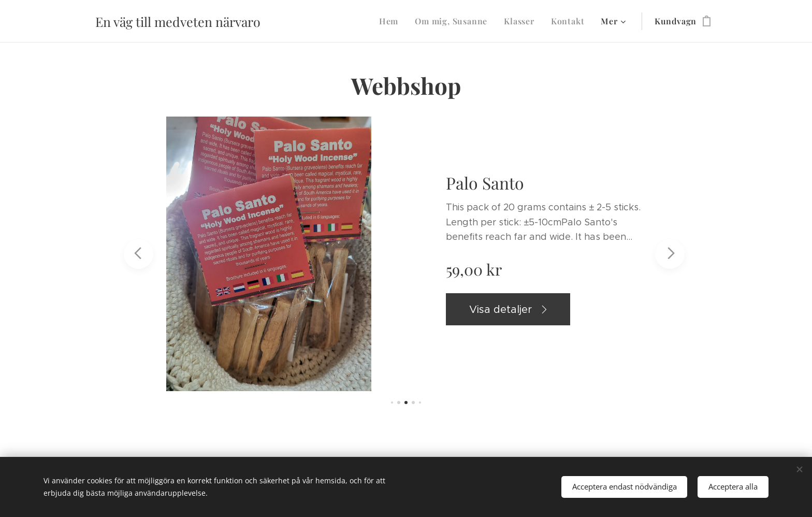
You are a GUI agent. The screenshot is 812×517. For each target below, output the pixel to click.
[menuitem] (392, 21)
